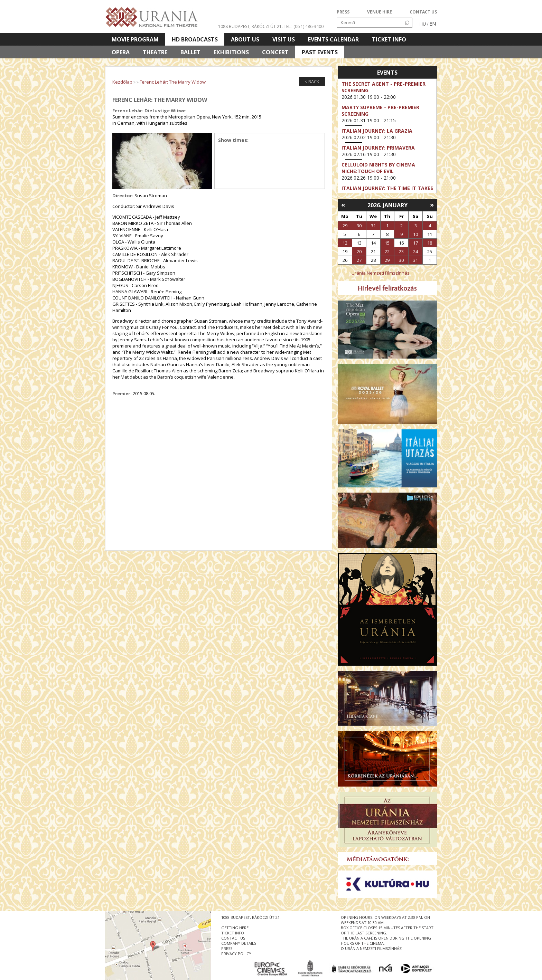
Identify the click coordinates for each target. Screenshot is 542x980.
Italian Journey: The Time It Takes (387, 188)
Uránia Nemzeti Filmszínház (381, 273)
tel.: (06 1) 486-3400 (304, 26)
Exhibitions (231, 52)
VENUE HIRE (380, 12)
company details (239, 943)
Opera (121, 52)
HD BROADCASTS (195, 39)
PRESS (343, 12)
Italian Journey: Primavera (378, 148)
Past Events (320, 52)
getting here (235, 928)
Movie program (135, 39)
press (227, 948)
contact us (233, 938)
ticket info (233, 933)
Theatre (155, 52)
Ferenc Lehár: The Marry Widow (173, 82)
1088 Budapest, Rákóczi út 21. (250, 26)
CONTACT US (423, 12)
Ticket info (389, 39)
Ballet (190, 52)
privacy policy (236, 954)
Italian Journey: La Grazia (377, 131)
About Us (245, 39)
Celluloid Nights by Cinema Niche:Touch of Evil (378, 168)
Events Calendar (333, 39)
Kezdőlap (122, 82)
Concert (275, 52)
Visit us (284, 39)
